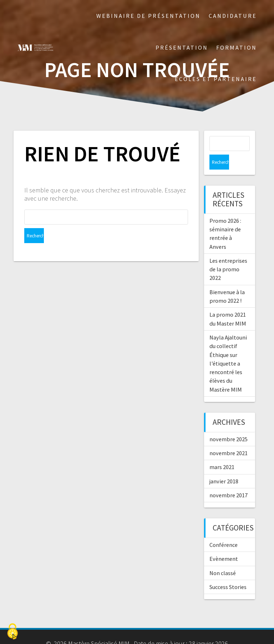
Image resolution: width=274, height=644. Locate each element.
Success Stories (228, 572)
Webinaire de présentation (148, 16)
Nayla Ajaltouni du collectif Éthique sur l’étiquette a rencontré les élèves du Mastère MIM (228, 348)
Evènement (224, 544)
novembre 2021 (229, 438)
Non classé (223, 558)
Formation (237, 47)
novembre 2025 (229, 424)
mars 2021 (222, 452)
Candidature (233, 16)
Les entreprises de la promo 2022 (228, 254)
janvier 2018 (224, 466)
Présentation (182, 47)
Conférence (224, 530)
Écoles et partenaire (216, 79)
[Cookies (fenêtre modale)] (12, 632)
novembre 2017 (229, 480)
